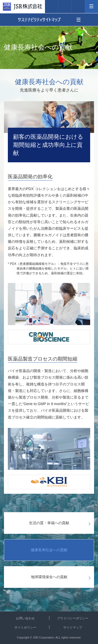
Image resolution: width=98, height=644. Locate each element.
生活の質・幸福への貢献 (49, 523)
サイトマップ (73, 627)
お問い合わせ (25, 618)
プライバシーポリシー (73, 618)
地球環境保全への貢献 (49, 577)
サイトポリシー (25, 627)
